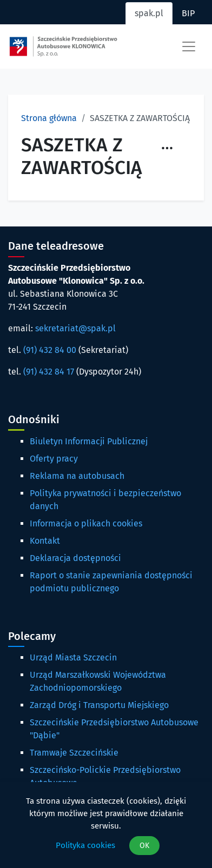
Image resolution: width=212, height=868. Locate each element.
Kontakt (45, 541)
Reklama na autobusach (77, 476)
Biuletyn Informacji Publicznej (89, 441)
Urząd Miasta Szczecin (73, 657)
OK (144, 846)
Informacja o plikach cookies (86, 523)
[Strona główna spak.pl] (63, 46)
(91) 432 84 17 (49, 372)
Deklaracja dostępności (75, 558)
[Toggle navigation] (189, 46)
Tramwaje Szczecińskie (74, 753)
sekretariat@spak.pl (75, 328)
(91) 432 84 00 (50, 350)
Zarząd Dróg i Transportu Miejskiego (99, 705)
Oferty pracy (54, 459)
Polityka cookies (85, 845)
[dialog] (106, 825)
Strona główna (49, 118)
